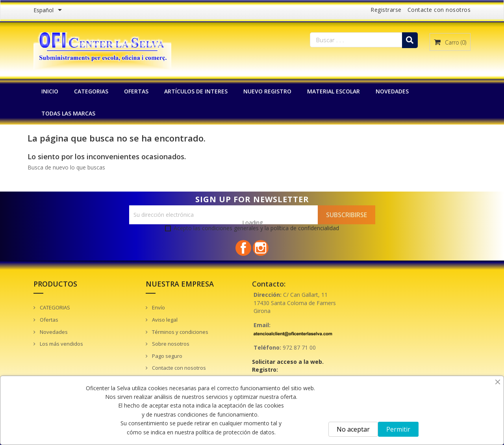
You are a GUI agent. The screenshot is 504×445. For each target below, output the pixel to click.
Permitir (398, 429)
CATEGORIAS (91, 91)
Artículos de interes (196, 91)
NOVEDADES (392, 91)
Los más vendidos (61, 344)
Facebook (243, 248)
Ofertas (48, 320)
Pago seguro (167, 356)
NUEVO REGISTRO (267, 91)
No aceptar (353, 429)
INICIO (50, 91)
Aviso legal (164, 320)
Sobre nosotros (170, 344)
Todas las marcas (68, 113)
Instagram (261, 248)
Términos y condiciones (180, 332)
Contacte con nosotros (439, 10)
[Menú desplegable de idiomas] (49, 11)
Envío (158, 307)
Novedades (53, 332)
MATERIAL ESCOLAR (334, 91)
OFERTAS (136, 91)
